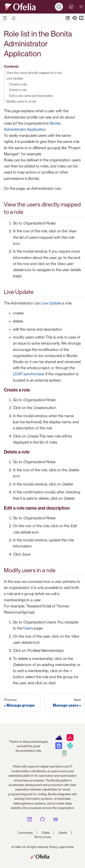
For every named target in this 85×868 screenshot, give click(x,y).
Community (25, 833)
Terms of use (42, 837)
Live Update (15, 78)
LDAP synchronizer (29, 374)
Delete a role (18, 90)
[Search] (59, 7)
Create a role (18, 84)
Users (28, 628)
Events (63, 833)
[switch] (71, 7)
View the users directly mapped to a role (34, 73)
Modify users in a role (21, 101)
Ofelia (46, 833)
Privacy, (53, 847)
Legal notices (66, 847)
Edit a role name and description (31, 96)
